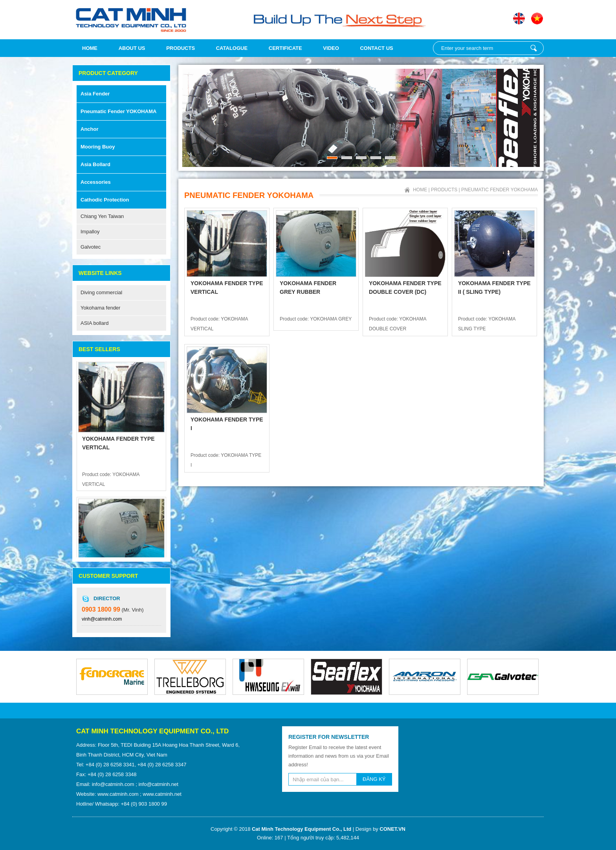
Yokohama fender (100, 308)
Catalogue (232, 48)
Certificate (285, 48)
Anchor (90, 129)
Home (90, 48)
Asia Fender (95, 94)
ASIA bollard (95, 323)
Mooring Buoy (98, 147)
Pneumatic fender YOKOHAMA (118, 111)
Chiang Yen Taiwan (102, 216)
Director (107, 598)
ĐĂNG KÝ (374, 779)
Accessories (96, 182)
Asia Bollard (95, 164)
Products (181, 48)
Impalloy (90, 232)
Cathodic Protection (105, 200)
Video (331, 48)
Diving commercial (101, 292)
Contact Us (376, 48)
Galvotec (91, 247)
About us (132, 48)
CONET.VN (392, 829)
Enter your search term (533, 48)
